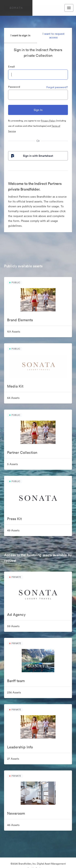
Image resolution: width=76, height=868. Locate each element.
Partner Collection (22, 452)
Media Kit (15, 386)
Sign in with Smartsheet (32, 156)
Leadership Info (20, 747)
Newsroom (16, 813)
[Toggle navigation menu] (69, 8)
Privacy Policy (48, 121)
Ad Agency (16, 615)
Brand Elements (20, 320)
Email (11, 67)
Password (14, 87)
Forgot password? (57, 87)
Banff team (16, 681)
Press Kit (14, 519)
